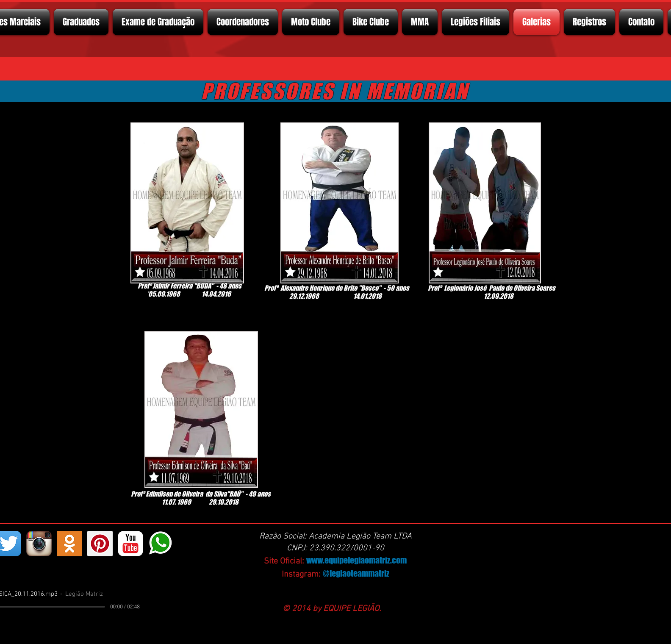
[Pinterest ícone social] (100, 544)
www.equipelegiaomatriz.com (356, 560)
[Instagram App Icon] (39, 544)
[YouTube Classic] (130, 544)
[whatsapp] (161, 544)
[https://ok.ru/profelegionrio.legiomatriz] (69, 544)
